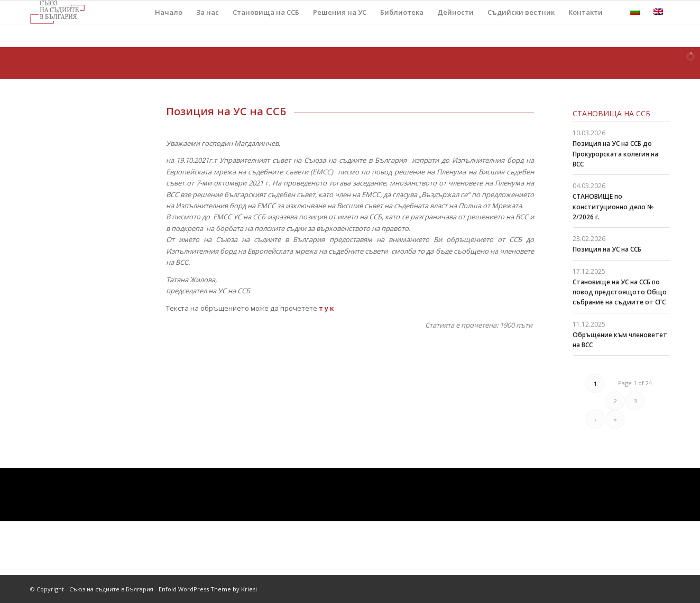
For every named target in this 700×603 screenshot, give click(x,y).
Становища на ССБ (611, 113)
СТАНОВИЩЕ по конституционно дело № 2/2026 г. (613, 206)
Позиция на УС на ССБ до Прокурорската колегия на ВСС (615, 154)
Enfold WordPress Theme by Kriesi (208, 589)
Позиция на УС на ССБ (607, 249)
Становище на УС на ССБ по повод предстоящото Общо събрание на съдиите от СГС (620, 292)
